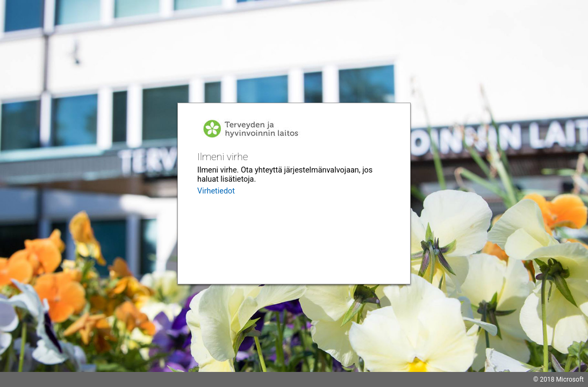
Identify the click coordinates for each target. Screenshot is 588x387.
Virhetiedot (216, 191)
